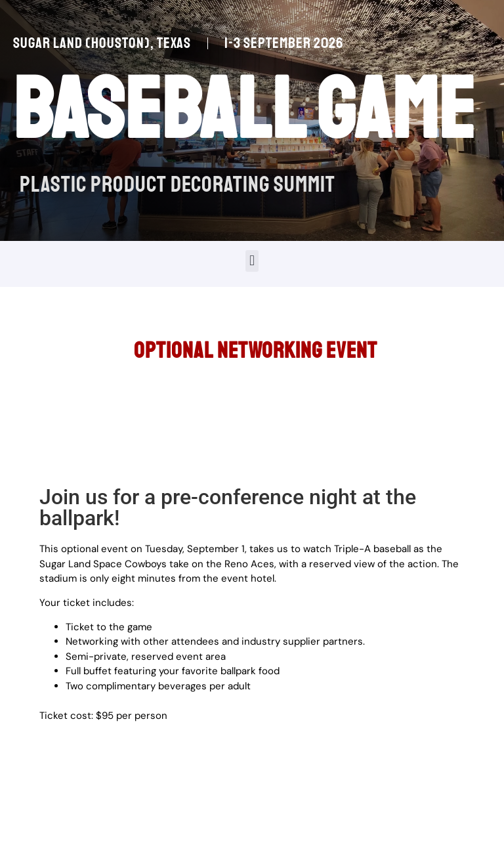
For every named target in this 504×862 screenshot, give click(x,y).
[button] (252, 261)
